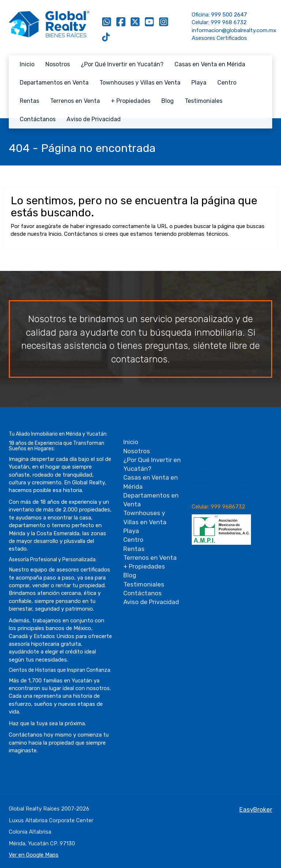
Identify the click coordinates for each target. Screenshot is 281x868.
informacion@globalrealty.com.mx (234, 30)
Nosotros (58, 64)
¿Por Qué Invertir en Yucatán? (122, 64)
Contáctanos (38, 119)
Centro (227, 83)
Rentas (29, 101)
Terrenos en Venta (75, 101)
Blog (168, 101)
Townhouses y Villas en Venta (140, 83)
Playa (199, 83)
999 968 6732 (229, 22)
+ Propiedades (131, 101)
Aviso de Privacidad (94, 119)
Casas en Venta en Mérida (210, 64)
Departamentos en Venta (54, 83)
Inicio (27, 64)
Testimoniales (204, 101)
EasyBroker (256, 809)
